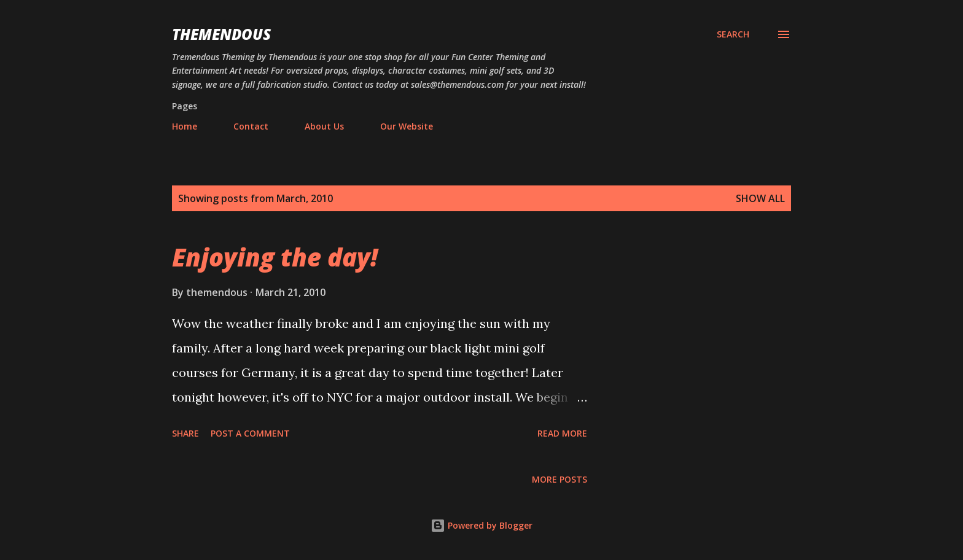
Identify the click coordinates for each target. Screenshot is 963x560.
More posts (559, 479)
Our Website (407, 126)
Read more (562, 433)
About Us (324, 126)
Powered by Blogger (481, 525)
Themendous (221, 34)
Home (185, 126)
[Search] (733, 34)
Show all (760, 198)
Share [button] (185, 433)
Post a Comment (250, 433)
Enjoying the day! (275, 257)
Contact (251, 126)
